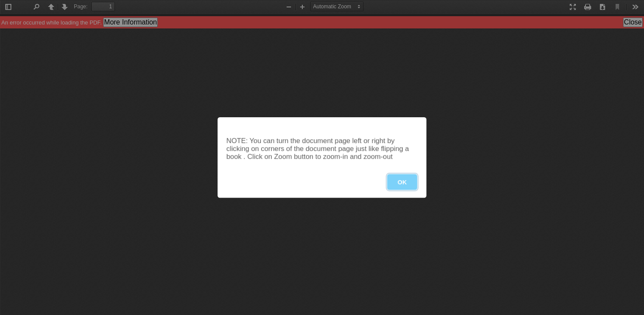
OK (402, 182)
